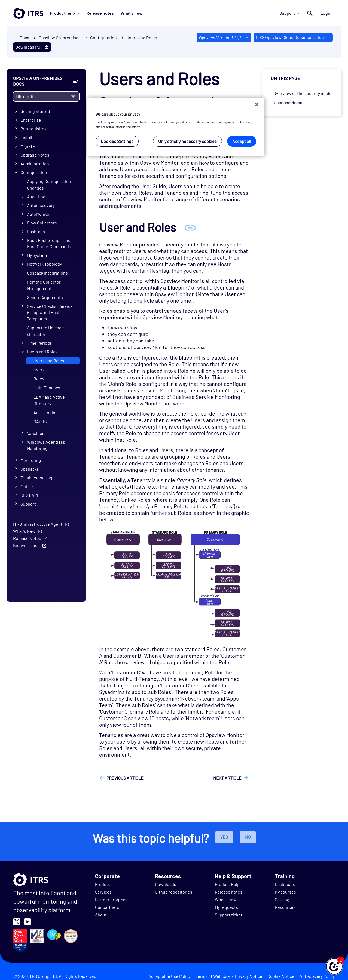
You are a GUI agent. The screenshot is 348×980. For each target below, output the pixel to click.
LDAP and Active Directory (49, 400)
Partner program (111, 899)
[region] (176, 127)
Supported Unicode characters (45, 331)
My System (37, 255)
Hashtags (36, 232)
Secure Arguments (45, 298)
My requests (226, 907)
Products (104, 884)
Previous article (125, 778)
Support (290, 13)
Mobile (27, 486)
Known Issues (26, 545)
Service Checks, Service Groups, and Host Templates (50, 313)
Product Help (227, 884)
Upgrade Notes (35, 155)
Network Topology (44, 264)
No (248, 837)
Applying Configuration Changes (49, 184)
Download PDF (32, 47)
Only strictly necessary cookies (187, 141)
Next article (227, 778)
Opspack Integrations (47, 273)
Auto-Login (44, 412)
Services (103, 892)
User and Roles (288, 102)
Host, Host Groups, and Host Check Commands (49, 243)
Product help (65, 13)
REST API (29, 495)
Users (39, 370)
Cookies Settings (117, 141)
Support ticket (229, 915)
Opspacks (30, 469)
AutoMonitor (39, 214)
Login (326, 13)
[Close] (257, 104)
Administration (35, 163)
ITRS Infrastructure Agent (38, 524)
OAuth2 (41, 421)
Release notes (100, 13)
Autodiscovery (41, 205)
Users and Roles (142, 37)
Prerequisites (33, 129)
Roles (39, 379)
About (101, 915)
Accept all (242, 141)
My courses (285, 892)
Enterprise (31, 120)
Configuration (34, 172)
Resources (285, 907)
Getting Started (35, 111)
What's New (24, 531)
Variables (36, 433)
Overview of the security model (303, 93)
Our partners (107, 907)
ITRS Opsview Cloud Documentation (290, 37)
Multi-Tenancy (47, 388)
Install (26, 138)
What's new (131, 13)
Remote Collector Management (44, 285)
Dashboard (285, 884)
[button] (334, 966)
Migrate (28, 146)
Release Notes (27, 538)
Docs (24, 37)
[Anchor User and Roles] (190, 227)
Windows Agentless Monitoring (46, 445)
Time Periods (39, 343)
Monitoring (31, 460)
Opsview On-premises (60, 37)
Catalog (282, 899)
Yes (224, 837)
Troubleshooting (36, 478)
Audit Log (36, 197)
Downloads (166, 884)
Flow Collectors (42, 223)
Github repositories (174, 892)
